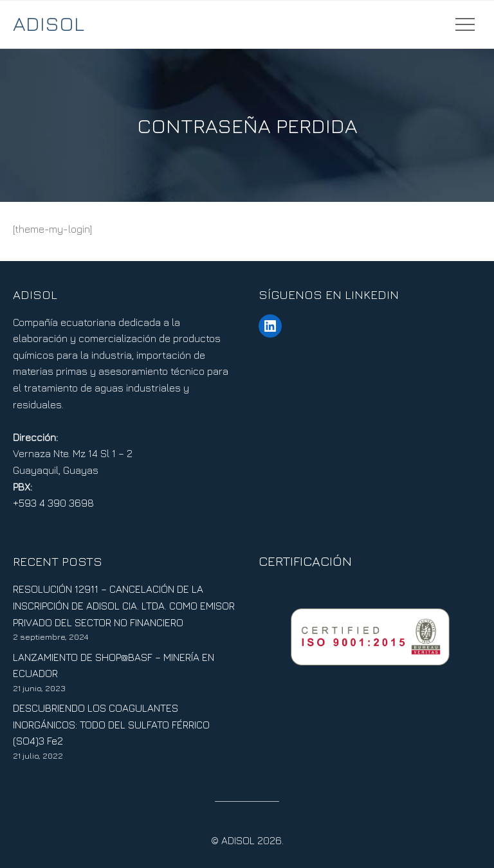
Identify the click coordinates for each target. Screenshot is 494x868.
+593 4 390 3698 (53, 503)
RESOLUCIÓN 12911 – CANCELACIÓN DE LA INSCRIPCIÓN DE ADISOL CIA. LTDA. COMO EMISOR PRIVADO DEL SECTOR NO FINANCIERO (124, 605)
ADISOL (49, 23)
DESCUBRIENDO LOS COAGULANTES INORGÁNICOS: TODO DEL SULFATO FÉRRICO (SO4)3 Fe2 (111, 724)
